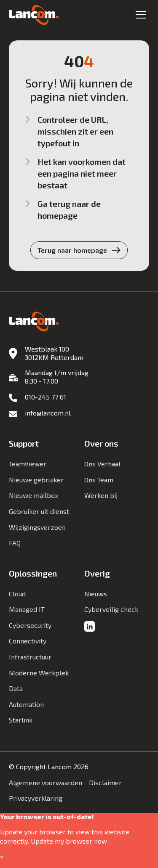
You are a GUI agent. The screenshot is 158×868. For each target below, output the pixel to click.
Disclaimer (105, 782)
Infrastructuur (30, 657)
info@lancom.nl (48, 413)
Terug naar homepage (72, 250)
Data (16, 688)
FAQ (15, 543)
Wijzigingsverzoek (37, 527)
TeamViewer (28, 464)
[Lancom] (34, 15)
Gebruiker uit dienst (39, 511)
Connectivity (28, 641)
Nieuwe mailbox (33, 495)
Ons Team (99, 480)
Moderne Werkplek (39, 673)
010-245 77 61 (46, 397)
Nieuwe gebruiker (36, 480)
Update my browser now (69, 841)
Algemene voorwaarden (46, 782)
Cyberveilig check (111, 609)
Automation (26, 704)
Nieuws (96, 594)
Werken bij (101, 495)
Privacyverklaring (36, 798)
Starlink (21, 720)
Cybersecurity (30, 625)
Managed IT (27, 609)
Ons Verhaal (102, 464)
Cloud (17, 594)
